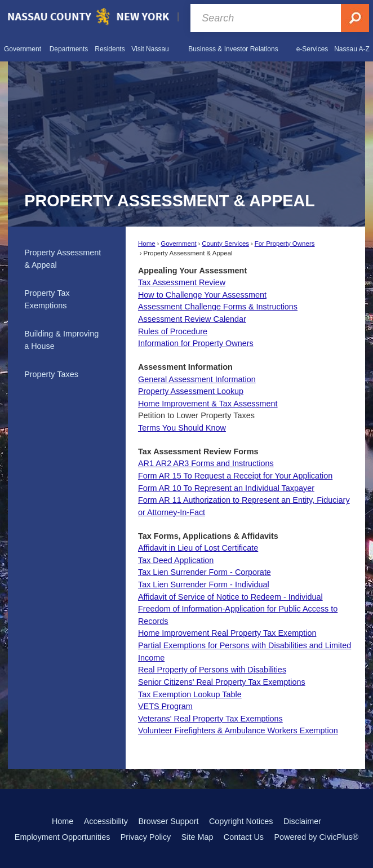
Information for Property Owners (196, 343)
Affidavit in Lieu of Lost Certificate (198, 548)
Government (178, 243)
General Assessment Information (197, 379)
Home (147, 243)
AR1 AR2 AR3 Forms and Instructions (206, 463)
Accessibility (106, 821)
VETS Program (165, 706)
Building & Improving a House (61, 340)
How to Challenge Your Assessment (202, 295)
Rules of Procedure (173, 331)
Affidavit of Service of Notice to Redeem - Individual (230, 597)
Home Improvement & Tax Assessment (208, 404)
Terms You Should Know (182, 428)
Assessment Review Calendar (192, 319)
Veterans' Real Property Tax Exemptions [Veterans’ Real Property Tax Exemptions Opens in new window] (210, 719)
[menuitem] (23, 48)
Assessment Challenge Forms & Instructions (218, 307)
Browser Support (168, 821)
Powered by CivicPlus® (316, 837)
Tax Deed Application (176, 560)
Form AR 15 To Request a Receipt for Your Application (235, 476)
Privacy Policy (146, 837)
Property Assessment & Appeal (63, 259)
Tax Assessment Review (182, 282)
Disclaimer (302, 821)
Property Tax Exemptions (47, 299)
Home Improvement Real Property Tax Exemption (227, 633)
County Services (225, 243)
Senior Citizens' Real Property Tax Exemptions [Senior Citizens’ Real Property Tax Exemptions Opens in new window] (222, 682)
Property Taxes (51, 374)
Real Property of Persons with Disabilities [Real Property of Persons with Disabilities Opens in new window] (212, 670)
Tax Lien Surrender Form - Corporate (205, 572)
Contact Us (244, 837)
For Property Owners (285, 243)
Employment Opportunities (63, 837)
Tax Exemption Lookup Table (190, 694)
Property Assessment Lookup (191, 391)
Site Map (197, 837)
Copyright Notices (241, 821)
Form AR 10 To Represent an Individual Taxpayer (226, 488)
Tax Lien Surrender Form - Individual (204, 584)
